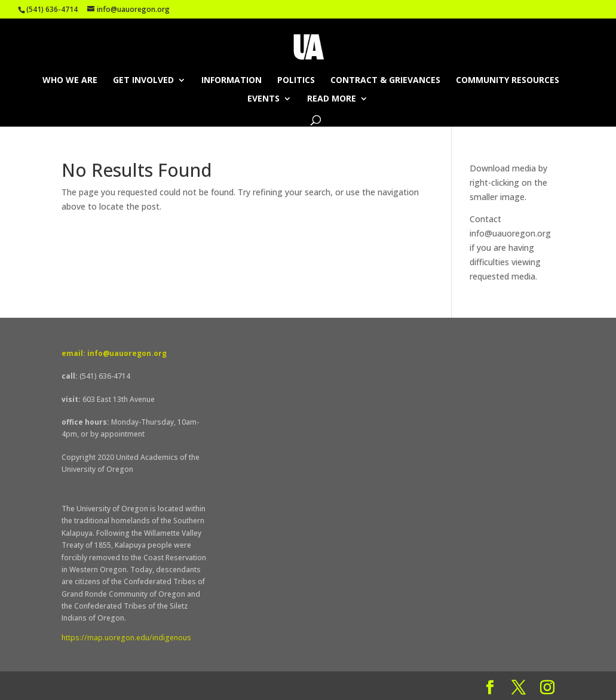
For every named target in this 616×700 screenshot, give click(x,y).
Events (263, 99)
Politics (296, 81)
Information (232, 81)
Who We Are (70, 81)
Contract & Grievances (385, 81)
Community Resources (508, 81)
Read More (332, 99)
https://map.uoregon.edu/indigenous (126, 638)
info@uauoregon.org (510, 233)
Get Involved (143, 81)
